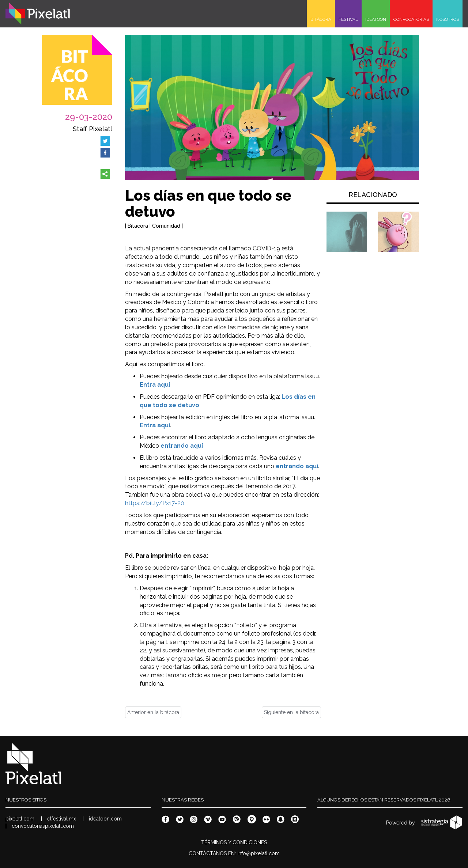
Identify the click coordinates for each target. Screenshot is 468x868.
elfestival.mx (62, 819)
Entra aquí (155, 385)
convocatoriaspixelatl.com (43, 826)
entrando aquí (182, 446)
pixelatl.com (20, 819)
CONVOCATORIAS (411, 19)
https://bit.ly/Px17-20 (155, 503)
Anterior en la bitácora (153, 712)
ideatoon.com (105, 819)
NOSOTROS (448, 19)
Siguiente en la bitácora (291, 712)
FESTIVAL (348, 19)
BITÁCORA (321, 19)
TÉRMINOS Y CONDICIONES (234, 842)
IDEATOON (376, 19)
